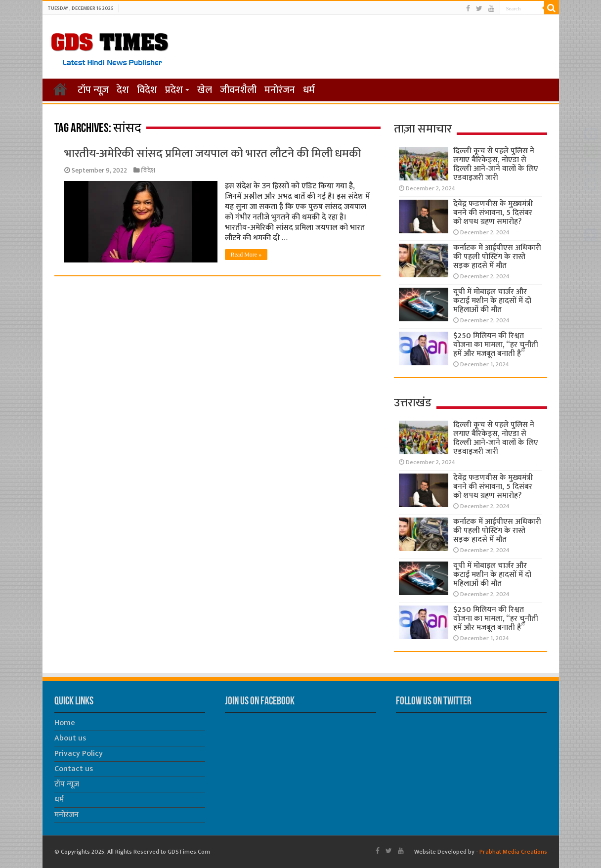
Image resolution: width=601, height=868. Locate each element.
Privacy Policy (79, 754)
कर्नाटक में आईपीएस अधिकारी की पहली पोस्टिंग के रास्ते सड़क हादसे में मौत (497, 257)
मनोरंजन (280, 90)
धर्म (309, 90)
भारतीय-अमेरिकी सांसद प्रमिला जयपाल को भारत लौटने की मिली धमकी (213, 154)
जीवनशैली (238, 90)
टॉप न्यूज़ (93, 90)
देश (123, 90)
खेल (205, 90)
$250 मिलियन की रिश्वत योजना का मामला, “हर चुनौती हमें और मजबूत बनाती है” (496, 345)
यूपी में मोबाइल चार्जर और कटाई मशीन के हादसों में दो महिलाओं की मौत (492, 301)
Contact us (74, 769)
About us (70, 738)
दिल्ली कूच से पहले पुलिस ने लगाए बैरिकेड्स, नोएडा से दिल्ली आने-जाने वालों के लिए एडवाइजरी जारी (496, 164)
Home (65, 723)
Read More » (246, 255)
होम (60, 89)
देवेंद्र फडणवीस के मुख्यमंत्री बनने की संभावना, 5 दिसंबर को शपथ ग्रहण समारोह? (493, 213)
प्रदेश (174, 90)
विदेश (147, 90)
